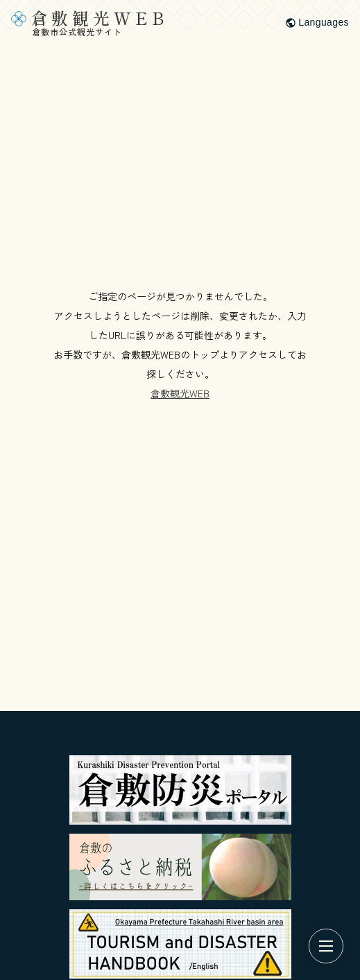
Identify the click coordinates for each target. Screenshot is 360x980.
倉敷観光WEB (180, 393)
